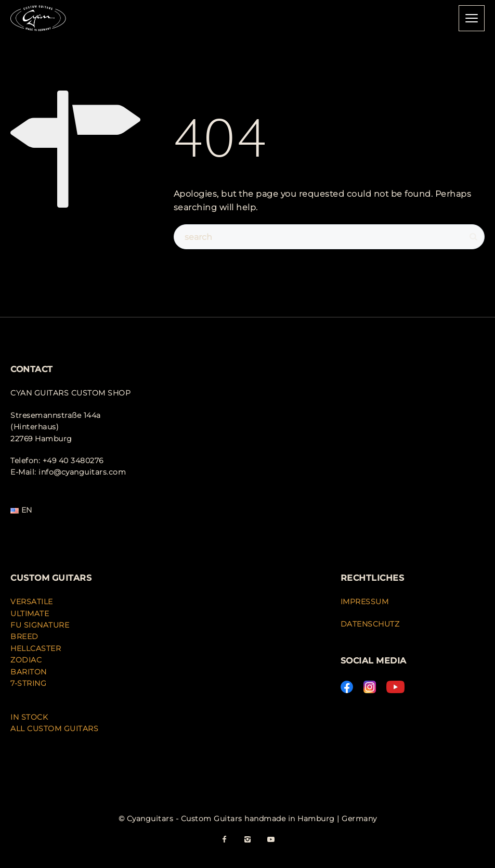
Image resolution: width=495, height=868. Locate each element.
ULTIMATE (30, 614)
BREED (24, 636)
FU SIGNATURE (40, 625)
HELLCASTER (36, 648)
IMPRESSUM (365, 602)
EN (21, 510)
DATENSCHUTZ (370, 624)
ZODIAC (26, 660)
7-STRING (28, 683)
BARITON (30, 672)
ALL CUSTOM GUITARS (54, 729)
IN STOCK (29, 717)
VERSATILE (32, 602)
